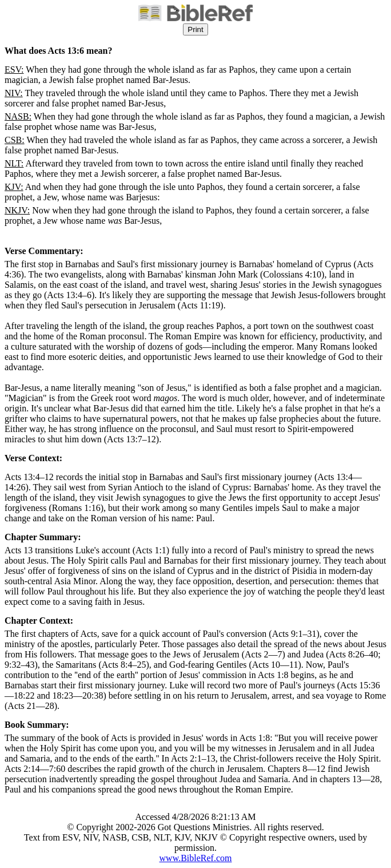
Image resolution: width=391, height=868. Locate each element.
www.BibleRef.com (196, 858)
